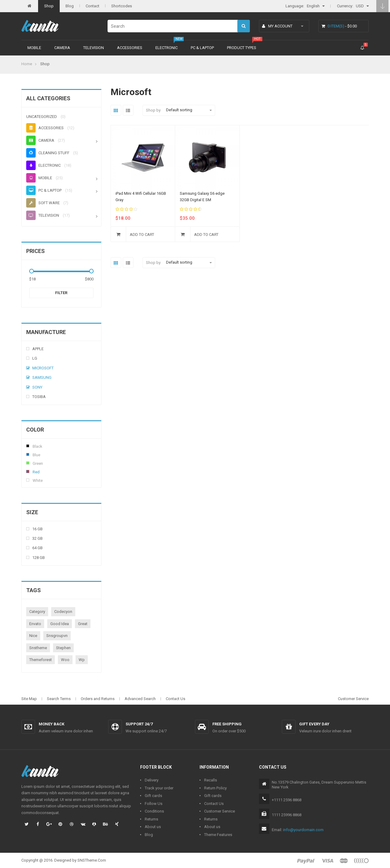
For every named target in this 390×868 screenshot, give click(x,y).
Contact (92, 6)
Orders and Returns (98, 699)
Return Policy (215, 788)
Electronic (167, 48)
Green (28, 463)
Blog (70, 6)
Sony (37, 387)
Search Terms (59, 699)
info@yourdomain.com (303, 830)
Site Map (29, 699)
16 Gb (37, 529)
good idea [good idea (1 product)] (60, 624)
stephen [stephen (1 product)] (63, 648)
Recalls (211, 780)
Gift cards (153, 796)
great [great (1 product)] (83, 624)
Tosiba (39, 397)
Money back (51, 724)
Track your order (159, 788)
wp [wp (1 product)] (82, 660)
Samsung (42, 377)
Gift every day (314, 724)
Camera (62, 48)
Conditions (154, 811)
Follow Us (154, 804)
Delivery (152, 780)
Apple (38, 349)
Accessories (130, 48)
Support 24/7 (139, 724)
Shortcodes (122, 6)
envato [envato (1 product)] (35, 624)
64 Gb (37, 548)
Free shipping (227, 724)
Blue (28, 454)
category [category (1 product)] (37, 612)
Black (28, 446)
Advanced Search (140, 699)
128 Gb (39, 558)
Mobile (34, 48)
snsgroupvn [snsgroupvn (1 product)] (57, 636)
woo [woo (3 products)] (65, 660)
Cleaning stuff (48, 153)
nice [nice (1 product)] (33, 636)
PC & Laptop (202, 48)
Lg (35, 358)
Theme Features (218, 835)
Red (28, 471)
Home (27, 64)
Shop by (153, 110)
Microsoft (43, 368)
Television (94, 48)
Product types (242, 48)
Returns (151, 819)
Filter (61, 293)
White (28, 480)
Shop (49, 6)
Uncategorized (42, 117)
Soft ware (43, 203)
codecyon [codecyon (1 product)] (63, 612)
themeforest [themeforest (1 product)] (41, 660)
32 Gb (37, 538)
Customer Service (353, 699)
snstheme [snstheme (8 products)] (38, 648)
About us (153, 827)
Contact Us (175, 699)
